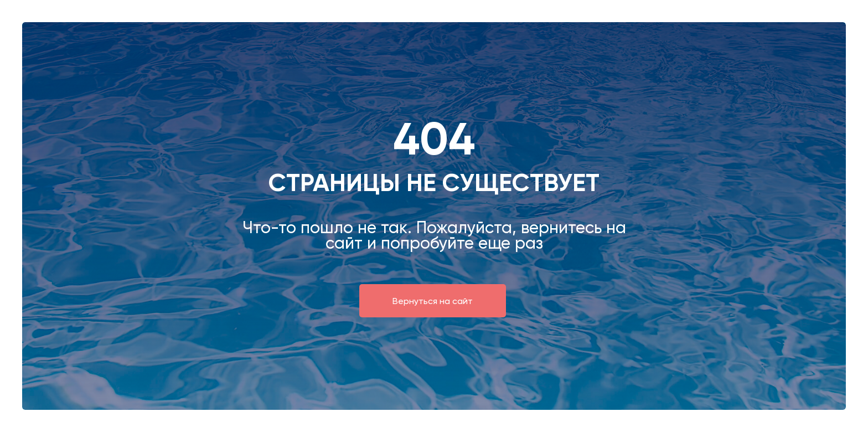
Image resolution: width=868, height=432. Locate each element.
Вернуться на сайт (433, 301)
